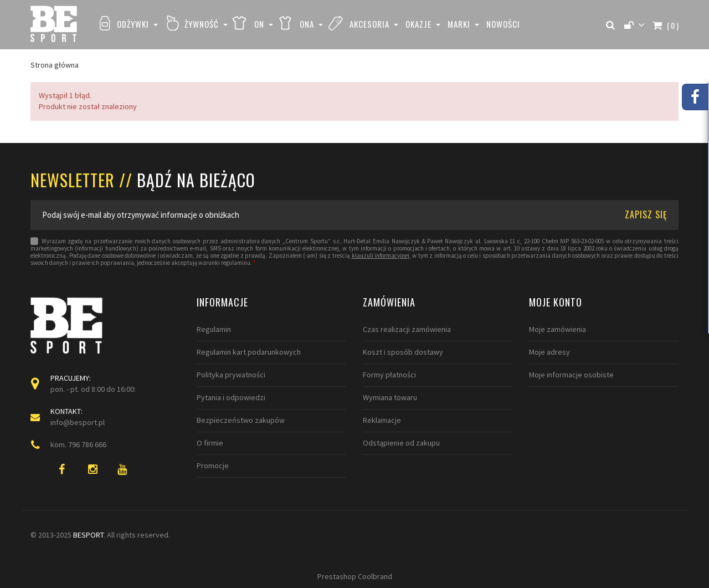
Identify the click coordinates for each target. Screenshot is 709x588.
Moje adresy (549, 352)
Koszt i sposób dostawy (403, 352)
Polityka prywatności (231, 375)
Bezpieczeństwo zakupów (241, 420)
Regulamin (214, 329)
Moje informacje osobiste (571, 375)
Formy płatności (389, 375)
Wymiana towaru (390, 397)
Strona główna (55, 65)
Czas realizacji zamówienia (407, 329)
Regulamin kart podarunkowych (249, 352)
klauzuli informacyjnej (381, 256)
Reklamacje (382, 420)
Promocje (213, 466)
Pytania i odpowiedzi (231, 397)
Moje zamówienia (558, 329)
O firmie (210, 443)
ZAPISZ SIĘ (646, 214)
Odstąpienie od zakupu (401, 443)
